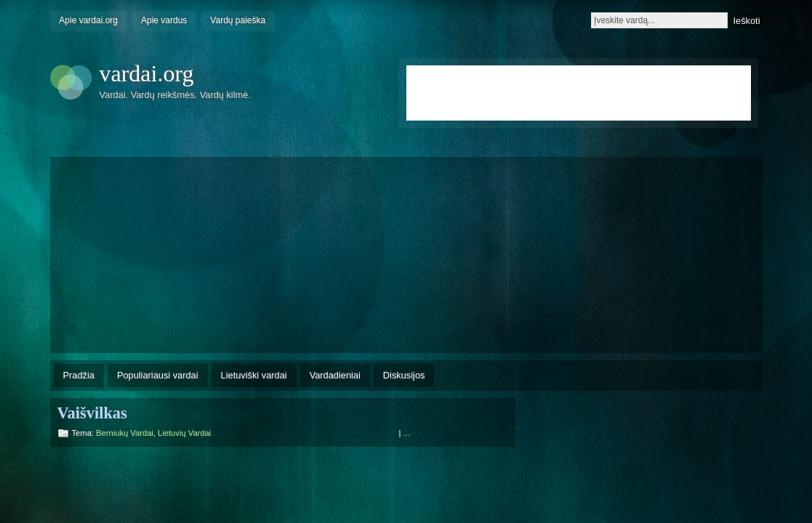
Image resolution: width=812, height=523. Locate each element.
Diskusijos (404, 375)
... (407, 433)
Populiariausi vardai (158, 375)
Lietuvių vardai (184, 433)
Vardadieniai (335, 375)
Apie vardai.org (88, 20)
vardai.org (147, 73)
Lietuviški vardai (254, 375)
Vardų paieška (238, 20)
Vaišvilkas (92, 413)
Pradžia (79, 375)
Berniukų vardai (125, 433)
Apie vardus (164, 20)
